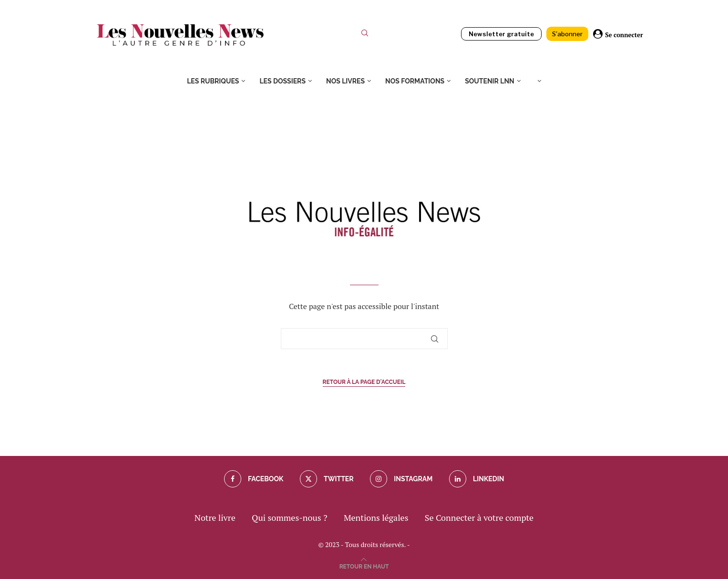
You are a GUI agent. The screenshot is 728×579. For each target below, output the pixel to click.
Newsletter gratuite (501, 34)
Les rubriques (213, 81)
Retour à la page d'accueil (364, 382)
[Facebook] (254, 479)
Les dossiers (282, 81)
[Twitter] (327, 479)
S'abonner (567, 34)
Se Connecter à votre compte (479, 517)
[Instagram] (401, 479)
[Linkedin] (477, 479)
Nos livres (345, 81)
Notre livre (215, 517)
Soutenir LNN (490, 81)
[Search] (365, 35)
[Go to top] (364, 565)
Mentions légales (376, 517)
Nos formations (415, 81)
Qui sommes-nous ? (289, 517)
